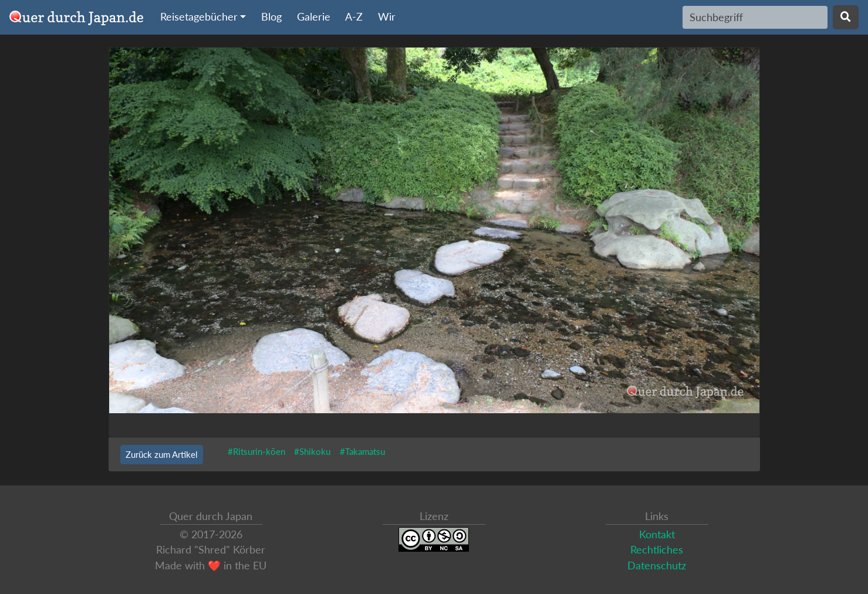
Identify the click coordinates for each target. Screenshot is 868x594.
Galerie (314, 17)
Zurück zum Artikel (162, 454)
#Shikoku (312, 451)
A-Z (354, 17)
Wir (387, 17)
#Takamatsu (362, 451)
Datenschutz (657, 566)
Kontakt (657, 534)
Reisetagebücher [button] (199, 17)
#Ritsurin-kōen (256, 451)
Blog (271, 17)
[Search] (755, 17)
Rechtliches (657, 550)
